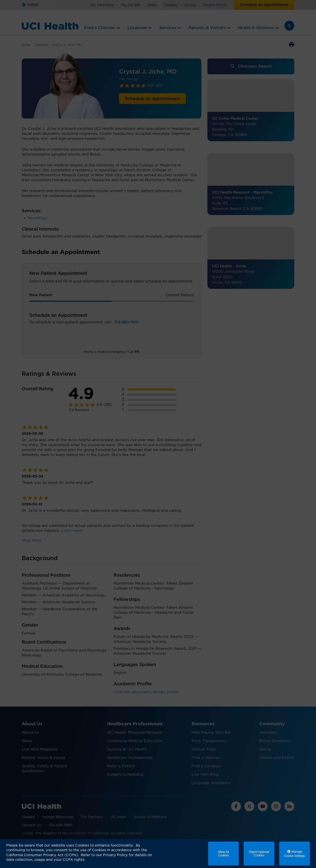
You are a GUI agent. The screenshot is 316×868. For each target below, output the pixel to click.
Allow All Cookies (224, 854)
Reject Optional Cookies (259, 854)
